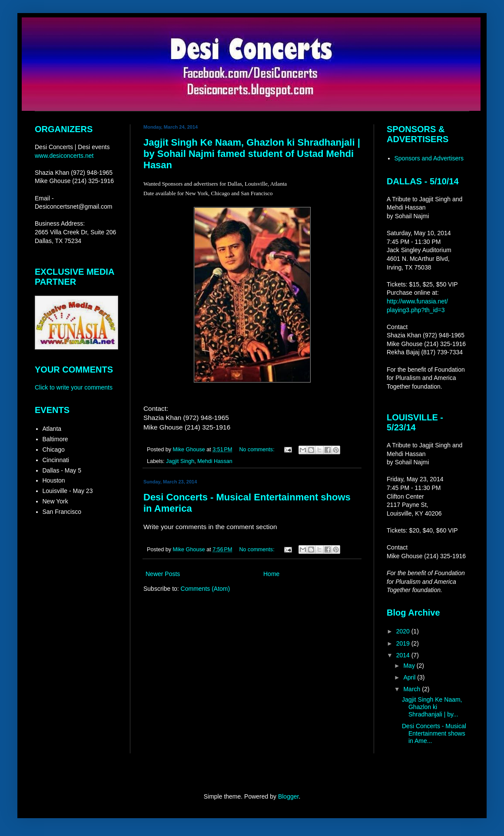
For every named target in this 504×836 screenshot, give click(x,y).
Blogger (288, 796)
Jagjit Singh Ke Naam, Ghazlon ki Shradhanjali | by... (432, 707)
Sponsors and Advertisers (429, 158)
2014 (404, 655)
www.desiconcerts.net (64, 156)
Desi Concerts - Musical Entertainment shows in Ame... (434, 733)
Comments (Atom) (206, 589)
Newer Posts (163, 574)
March (413, 689)
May (410, 666)
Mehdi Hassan (215, 461)
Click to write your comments (74, 387)
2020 (404, 631)
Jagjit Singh (180, 461)
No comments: (257, 450)
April (410, 677)
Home (271, 574)
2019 (404, 643)
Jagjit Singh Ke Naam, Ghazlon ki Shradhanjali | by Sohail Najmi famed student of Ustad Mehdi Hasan (252, 154)
